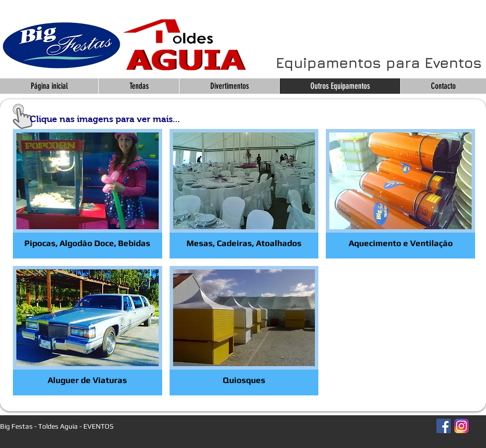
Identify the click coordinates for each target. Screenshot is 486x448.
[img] (244, 331)
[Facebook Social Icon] (444, 426)
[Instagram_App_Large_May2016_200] (461, 426)
